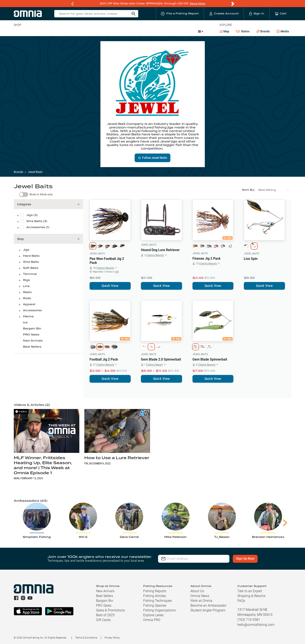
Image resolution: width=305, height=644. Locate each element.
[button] (49, 204)
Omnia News (200, 596)
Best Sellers (32, 347)
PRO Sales (31, 335)
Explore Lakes (153, 615)
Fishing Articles (154, 596)
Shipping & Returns (251, 596)
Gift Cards (103, 620)
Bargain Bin (32, 328)
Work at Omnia (201, 601)
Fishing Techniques (158, 601)
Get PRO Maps (134, 31)
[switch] (24, 194)
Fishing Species (155, 605)
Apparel (29, 304)
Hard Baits (31, 256)
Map (225, 31)
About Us (197, 591)
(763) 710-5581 (249, 620)
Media (283, 32)
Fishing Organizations (159, 610)
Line (30, 31)
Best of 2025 (105, 615)
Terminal (73, 31)
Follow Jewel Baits (152, 158)
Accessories (94, 31)
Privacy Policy (112, 638)
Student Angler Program (208, 610)
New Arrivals (33, 341)
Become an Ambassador (208, 605)
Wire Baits (31, 262)
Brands (263, 31)
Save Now (197, 3)
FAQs (241, 601)
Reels (57, 31)
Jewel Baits (97, 254)
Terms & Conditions (86, 638)
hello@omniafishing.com (256, 625)
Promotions (184, 32)
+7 (230, 246)
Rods (43, 31)
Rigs (26, 280)
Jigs (26, 250)
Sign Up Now (246, 559)
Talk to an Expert (250, 591)
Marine (113, 31)
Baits (17, 31)
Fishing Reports (155, 591)
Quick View (110, 286)
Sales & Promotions (110, 610)
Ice (153, 31)
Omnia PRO (152, 620)
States (243, 31)
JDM (164, 31)
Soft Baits (31, 268)
